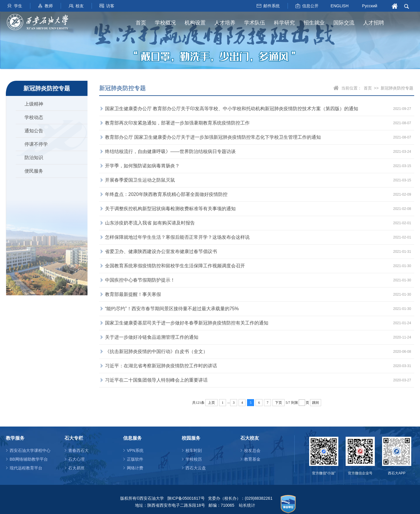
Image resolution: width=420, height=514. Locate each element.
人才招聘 (374, 23)
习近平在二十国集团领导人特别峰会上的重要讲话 (156, 380)
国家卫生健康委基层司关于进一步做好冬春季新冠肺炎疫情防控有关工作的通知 (187, 323)
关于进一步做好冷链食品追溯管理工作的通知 (152, 337)
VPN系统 (135, 450)
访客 (110, 6)
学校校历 (194, 459)
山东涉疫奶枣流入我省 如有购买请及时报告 (150, 223)
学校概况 (165, 23)
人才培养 (225, 23)
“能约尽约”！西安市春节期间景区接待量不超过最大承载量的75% (172, 309)
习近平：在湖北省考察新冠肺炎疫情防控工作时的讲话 (161, 366)
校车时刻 (194, 450)
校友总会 (252, 450)
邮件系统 (272, 6)
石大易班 (76, 468)
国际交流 (344, 23)
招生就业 (314, 23)
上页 (211, 403)
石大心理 (76, 459)
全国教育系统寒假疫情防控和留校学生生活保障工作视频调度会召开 (175, 266)
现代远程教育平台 (26, 468)
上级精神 (34, 104)
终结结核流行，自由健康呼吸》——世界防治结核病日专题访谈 (170, 151)
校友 (80, 6)
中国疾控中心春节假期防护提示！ (140, 280)
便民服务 (34, 171)
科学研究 (284, 23)
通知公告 (34, 131)
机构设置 (195, 23)
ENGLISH (340, 6)
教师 (49, 6)
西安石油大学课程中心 (30, 450)
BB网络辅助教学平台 (29, 459)
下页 (279, 403)
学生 (18, 6)
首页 (141, 23)
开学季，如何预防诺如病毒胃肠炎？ (142, 166)
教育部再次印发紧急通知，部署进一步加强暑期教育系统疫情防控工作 (177, 123)
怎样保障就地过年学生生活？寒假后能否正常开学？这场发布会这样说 (177, 237)
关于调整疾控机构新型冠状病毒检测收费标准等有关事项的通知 (170, 209)
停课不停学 (36, 144)
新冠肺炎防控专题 (397, 88)
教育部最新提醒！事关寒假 (133, 294)
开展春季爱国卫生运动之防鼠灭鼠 (140, 180)
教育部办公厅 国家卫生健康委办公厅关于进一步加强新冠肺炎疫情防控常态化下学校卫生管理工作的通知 (213, 137)
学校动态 (34, 117)
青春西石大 (78, 450)
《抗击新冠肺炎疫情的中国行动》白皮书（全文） (156, 351)
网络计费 (135, 468)
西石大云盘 (196, 468)
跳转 (316, 403)
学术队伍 (255, 23)
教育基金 (252, 459)
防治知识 (34, 158)
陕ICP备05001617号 (186, 498)
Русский (370, 6)
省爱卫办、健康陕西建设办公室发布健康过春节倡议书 (161, 251)
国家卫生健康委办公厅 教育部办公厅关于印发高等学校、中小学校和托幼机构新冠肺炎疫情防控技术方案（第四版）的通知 (232, 109)
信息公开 (310, 6)
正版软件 (135, 459)
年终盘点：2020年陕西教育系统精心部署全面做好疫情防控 (166, 194)
